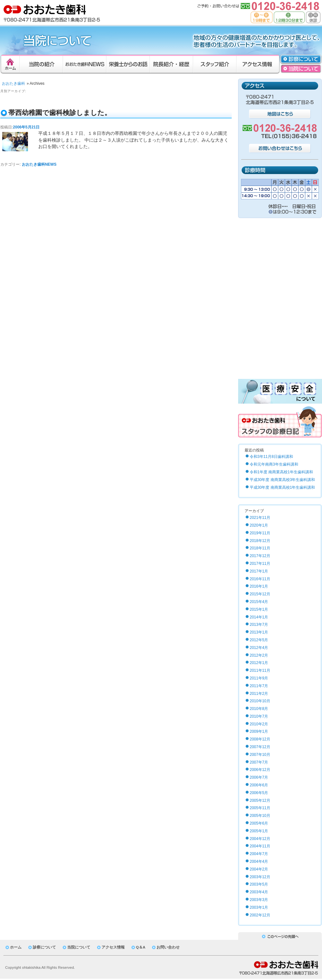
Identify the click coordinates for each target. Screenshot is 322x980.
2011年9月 (259, 678)
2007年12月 (260, 747)
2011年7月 (259, 686)
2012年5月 (259, 640)
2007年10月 (260, 755)
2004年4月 (259, 862)
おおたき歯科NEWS (39, 164)
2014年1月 (259, 617)
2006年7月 (259, 777)
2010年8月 (259, 709)
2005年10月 (260, 816)
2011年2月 (259, 694)
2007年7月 (259, 762)
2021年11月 (260, 518)
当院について (79, 947)
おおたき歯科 (13, 83)
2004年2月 (259, 869)
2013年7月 (259, 625)
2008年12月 (260, 739)
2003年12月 (260, 877)
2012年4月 (259, 648)
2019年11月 (260, 533)
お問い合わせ (168, 947)
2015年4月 (259, 602)
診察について (44, 947)
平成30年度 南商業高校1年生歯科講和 (282, 487)
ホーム (16, 947)
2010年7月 (259, 716)
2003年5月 (259, 884)
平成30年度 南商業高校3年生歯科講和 (282, 480)
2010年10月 (260, 701)
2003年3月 (259, 900)
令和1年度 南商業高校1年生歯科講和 (281, 472)
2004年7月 (259, 854)
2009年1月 (259, 731)
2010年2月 (259, 724)
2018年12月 (260, 541)
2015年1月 (259, 609)
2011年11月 (260, 670)
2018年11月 (260, 548)
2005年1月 (259, 831)
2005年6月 (259, 823)
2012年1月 (259, 663)
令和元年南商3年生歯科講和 (274, 464)
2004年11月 (260, 846)
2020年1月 (259, 525)
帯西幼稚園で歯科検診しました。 (60, 113)
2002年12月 (260, 915)
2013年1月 (259, 632)
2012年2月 (259, 655)
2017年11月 (260, 564)
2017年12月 (260, 556)
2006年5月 (259, 793)
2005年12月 (260, 801)
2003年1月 (259, 907)
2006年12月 (260, 770)
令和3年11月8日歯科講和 (271, 457)
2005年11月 (260, 808)
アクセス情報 (113, 947)
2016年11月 (260, 579)
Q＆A (141, 947)
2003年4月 (259, 892)
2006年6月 (259, 785)
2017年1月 (259, 571)
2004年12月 (260, 839)
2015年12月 (260, 594)
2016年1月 (259, 586)
